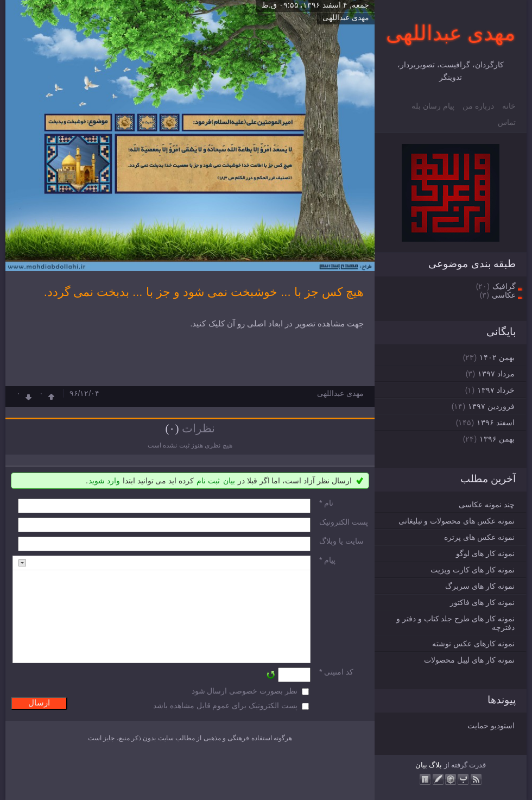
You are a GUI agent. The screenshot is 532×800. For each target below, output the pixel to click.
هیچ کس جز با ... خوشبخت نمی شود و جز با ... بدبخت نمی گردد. (204, 292)
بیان (421, 765)
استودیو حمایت (491, 726)
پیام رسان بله (433, 106)
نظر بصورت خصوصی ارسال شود (245, 691)
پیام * (327, 560)
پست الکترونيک (344, 522)
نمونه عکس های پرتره (479, 537)
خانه (509, 106)
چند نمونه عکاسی (487, 505)
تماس (507, 122)
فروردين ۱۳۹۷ (491, 406)
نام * (326, 503)
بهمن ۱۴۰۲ (497, 357)
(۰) (172, 429)
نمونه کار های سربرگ (480, 586)
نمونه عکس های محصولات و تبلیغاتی (457, 521)
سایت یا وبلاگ (341, 541)
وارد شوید (104, 481)
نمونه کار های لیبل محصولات (469, 660)
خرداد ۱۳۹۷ (496, 390)
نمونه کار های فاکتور (482, 602)
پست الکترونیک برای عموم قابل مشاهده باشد (225, 705)
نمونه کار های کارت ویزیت (473, 570)
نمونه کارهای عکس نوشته (473, 644)
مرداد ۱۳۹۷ (496, 374)
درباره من (478, 106)
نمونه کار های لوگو (485, 553)
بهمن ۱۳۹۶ (497, 439)
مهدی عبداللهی (451, 33)
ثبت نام (208, 481)
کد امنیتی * (336, 672)
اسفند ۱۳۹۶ (496, 423)
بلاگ (435, 765)
